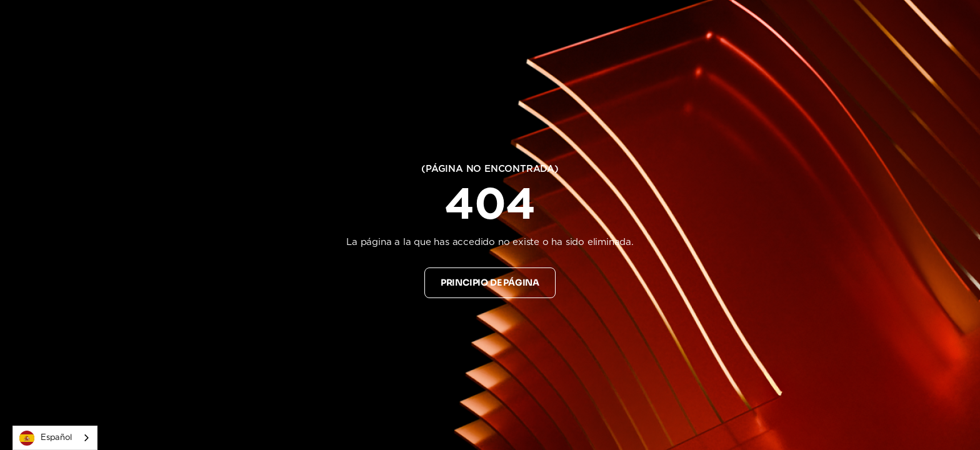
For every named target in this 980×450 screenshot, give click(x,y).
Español (46, 438)
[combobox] (55, 438)
